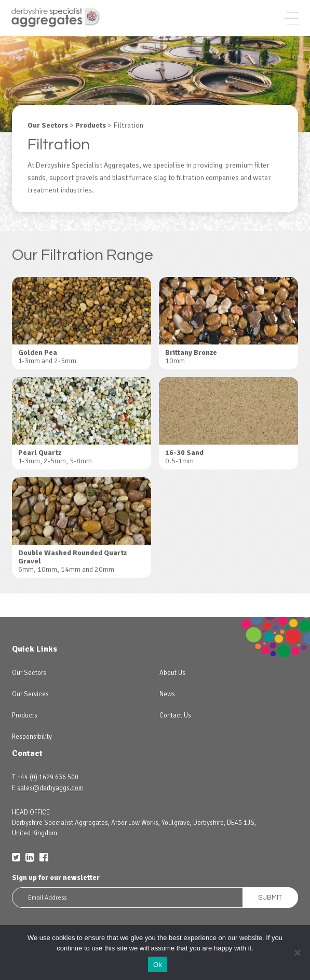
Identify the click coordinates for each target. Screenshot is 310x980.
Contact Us (175, 715)
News (167, 694)
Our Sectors (29, 673)
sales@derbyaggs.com (50, 788)
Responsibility (32, 737)
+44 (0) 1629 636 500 (48, 777)
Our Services (30, 694)
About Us (172, 673)
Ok (158, 965)
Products (25, 715)
